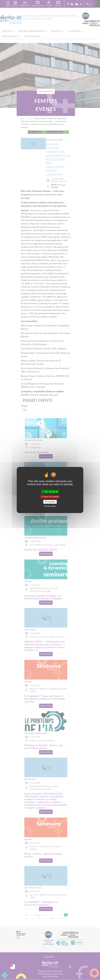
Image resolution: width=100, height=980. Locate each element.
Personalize (50, 502)
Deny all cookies (50, 497)
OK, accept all (50, 492)
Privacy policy (50, 506)
